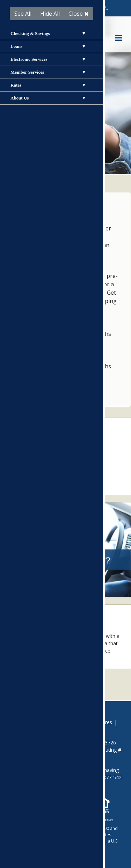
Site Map (84, 730)
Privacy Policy (52, 730)
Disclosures (99, 722)
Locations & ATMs (37, 470)
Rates (23, 481)
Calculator (27, 459)
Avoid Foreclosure (34, 722)
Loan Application (35, 448)
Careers (70, 722)
